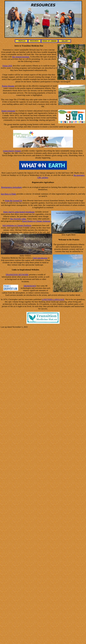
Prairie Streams (8, 86)
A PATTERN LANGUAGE (53, 299)
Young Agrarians (8, 111)
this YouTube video (18, 219)
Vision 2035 (7, 66)
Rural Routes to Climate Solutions (36, 221)
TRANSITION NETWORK (17, 275)
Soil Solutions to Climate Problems (17, 225)
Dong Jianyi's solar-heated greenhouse (19, 212)
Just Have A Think (8, 194)
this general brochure (21, 57)
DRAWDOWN (30, 286)
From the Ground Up (14, 201)
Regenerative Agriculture (12, 187)
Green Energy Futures (12, 151)
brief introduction (40, 258)
